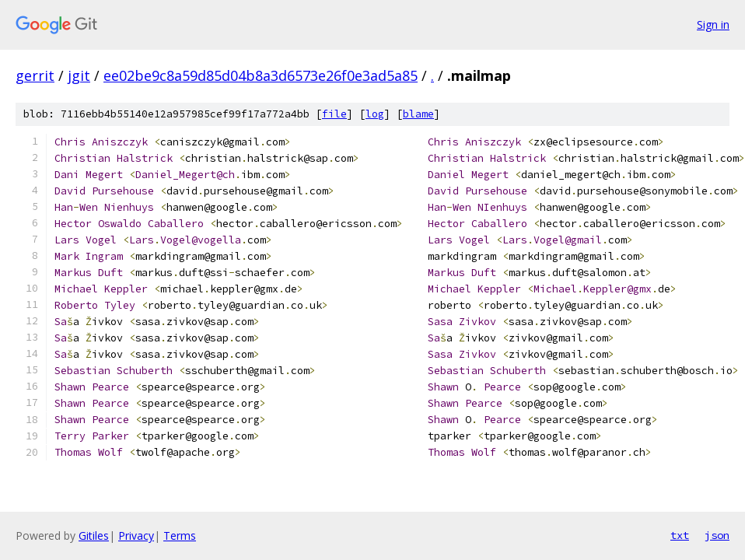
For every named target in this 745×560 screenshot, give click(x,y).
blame (418, 114)
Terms (180, 535)
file (334, 114)
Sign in (713, 24)
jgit (79, 75)
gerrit (35, 75)
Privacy (136, 535)
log (375, 114)
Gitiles (94, 535)
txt (680, 535)
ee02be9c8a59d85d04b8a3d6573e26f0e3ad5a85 (261, 75)
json (717, 535)
